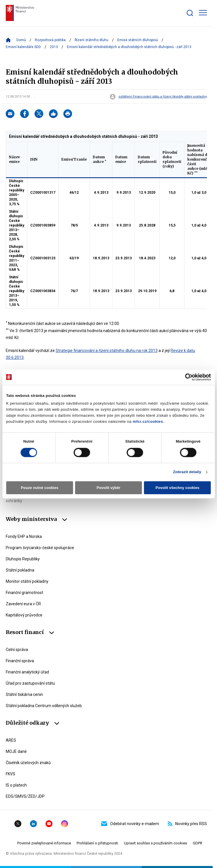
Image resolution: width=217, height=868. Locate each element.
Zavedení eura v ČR (23, 604)
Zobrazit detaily (187, 472)
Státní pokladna (20, 570)
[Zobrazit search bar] (190, 13)
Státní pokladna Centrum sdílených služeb (44, 706)
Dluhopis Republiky (23, 559)
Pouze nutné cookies (39, 488)
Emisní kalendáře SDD (23, 47)
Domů (21, 40)
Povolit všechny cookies (177, 488)
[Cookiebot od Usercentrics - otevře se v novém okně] (186, 377)
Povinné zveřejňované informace (44, 843)
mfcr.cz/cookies (148, 422)
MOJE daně (16, 751)
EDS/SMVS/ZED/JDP (25, 796)
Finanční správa (20, 661)
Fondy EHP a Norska (24, 536)
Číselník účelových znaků (28, 763)
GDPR (198, 843)
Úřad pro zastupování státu (30, 683)
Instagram (65, 824)
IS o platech (16, 785)
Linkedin (33, 824)
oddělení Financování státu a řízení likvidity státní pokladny (163, 97)
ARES (11, 740)
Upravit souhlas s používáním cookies (155, 843)
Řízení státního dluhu (91, 40)
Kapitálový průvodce (24, 615)
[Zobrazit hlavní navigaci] (203, 13)
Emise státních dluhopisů (138, 40)
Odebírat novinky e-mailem (130, 824)
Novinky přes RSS (187, 824)
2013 (54, 47)
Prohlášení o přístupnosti (97, 843)
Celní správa (17, 650)
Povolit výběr (108, 488)
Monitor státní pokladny (27, 581)
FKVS (11, 774)
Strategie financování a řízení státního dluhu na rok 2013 (107, 351)
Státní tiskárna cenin (24, 694)
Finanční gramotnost (24, 593)
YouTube (49, 824)
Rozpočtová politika (50, 40)
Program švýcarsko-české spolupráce (40, 548)
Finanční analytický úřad (27, 672)
